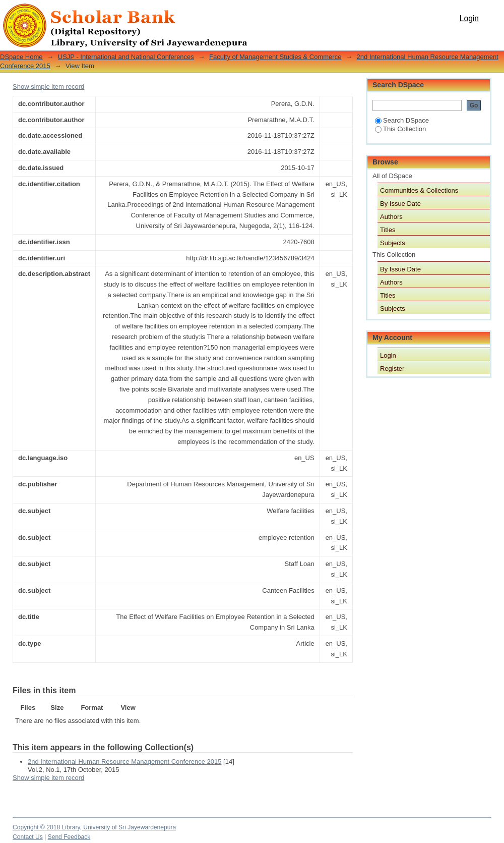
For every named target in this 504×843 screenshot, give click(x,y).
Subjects (393, 243)
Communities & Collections (419, 190)
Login (469, 18)
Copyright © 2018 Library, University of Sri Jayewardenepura (94, 827)
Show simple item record (48, 87)
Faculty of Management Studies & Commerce (275, 57)
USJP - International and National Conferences (126, 57)
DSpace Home (21, 57)
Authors (391, 217)
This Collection (400, 129)
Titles (388, 230)
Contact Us (28, 837)
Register (392, 369)
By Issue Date (400, 204)
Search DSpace (402, 120)
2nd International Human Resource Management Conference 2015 (124, 762)
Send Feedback (69, 837)
